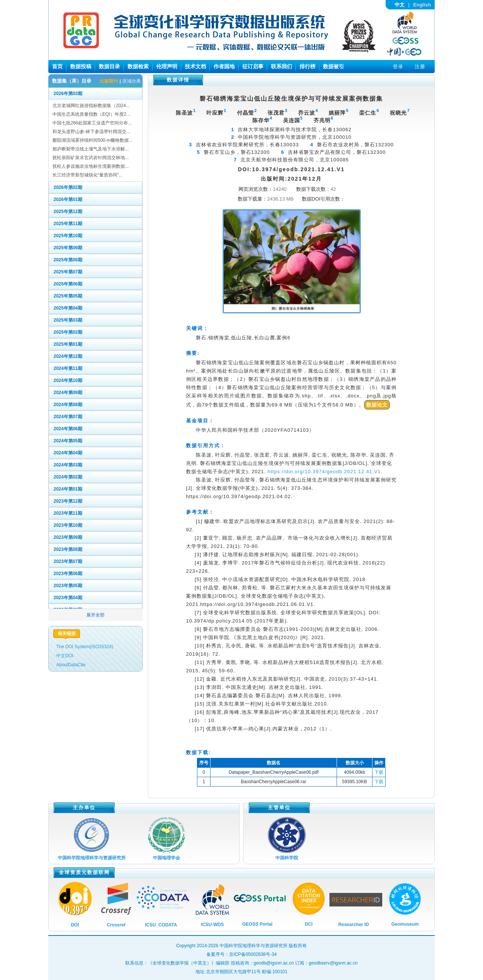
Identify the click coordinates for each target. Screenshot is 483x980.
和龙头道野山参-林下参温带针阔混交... (91, 132)
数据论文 (377, 405)
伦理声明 (167, 66)
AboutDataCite (71, 665)
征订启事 (253, 66)
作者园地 (224, 66)
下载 (379, 772)
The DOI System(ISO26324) (85, 647)
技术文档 (195, 66)
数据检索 (138, 66)
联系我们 (281, 66)
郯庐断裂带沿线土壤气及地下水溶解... (91, 149)
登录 (398, 67)
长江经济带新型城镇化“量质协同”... (88, 175)
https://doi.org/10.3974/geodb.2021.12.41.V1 (324, 472)
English (422, 5)
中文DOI (65, 656)
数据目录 (109, 66)
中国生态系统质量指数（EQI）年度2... (91, 114)
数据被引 (334, 66)
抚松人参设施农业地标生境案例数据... (91, 166)
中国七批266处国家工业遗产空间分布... (92, 123)
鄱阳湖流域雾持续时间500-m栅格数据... (92, 140)
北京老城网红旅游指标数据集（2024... (91, 106)
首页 (57, 66)
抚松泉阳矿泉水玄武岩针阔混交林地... (91, 158)
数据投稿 (81, 66)
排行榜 (308, 66)
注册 (420, 67)
